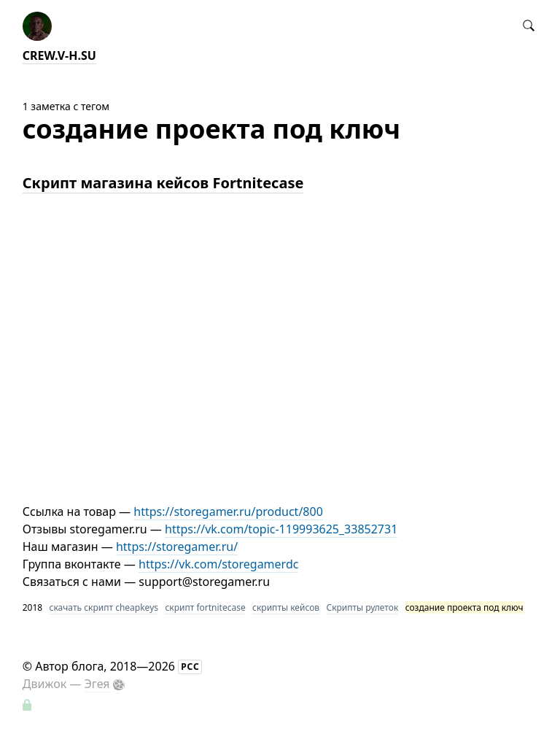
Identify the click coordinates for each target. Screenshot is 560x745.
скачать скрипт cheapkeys (104, 607)
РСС (190, 667)
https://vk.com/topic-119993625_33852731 (281, 529)
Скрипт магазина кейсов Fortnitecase (163, 183)
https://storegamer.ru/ (177, 547)
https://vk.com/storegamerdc (218, 564)
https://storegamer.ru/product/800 (228, 512)
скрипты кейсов (286, 607)
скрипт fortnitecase (205, 607)
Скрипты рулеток (362, 607)
